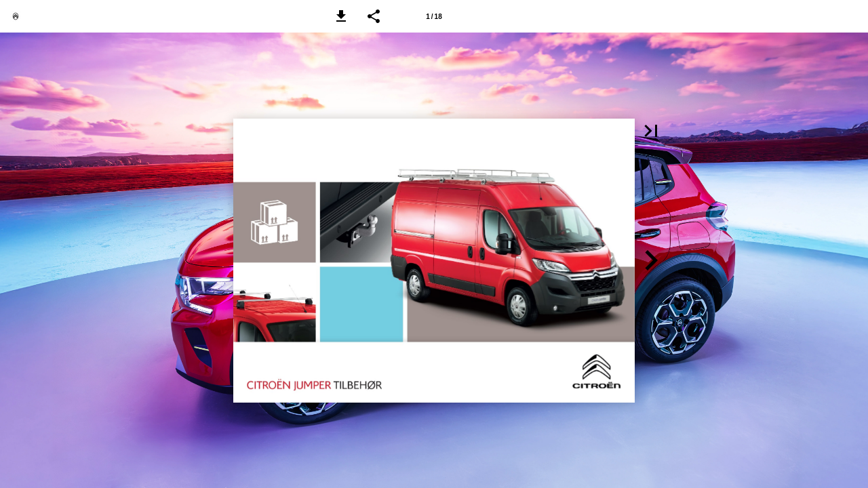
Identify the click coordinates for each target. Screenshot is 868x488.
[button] (341, 16)
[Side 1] (434, 16)
